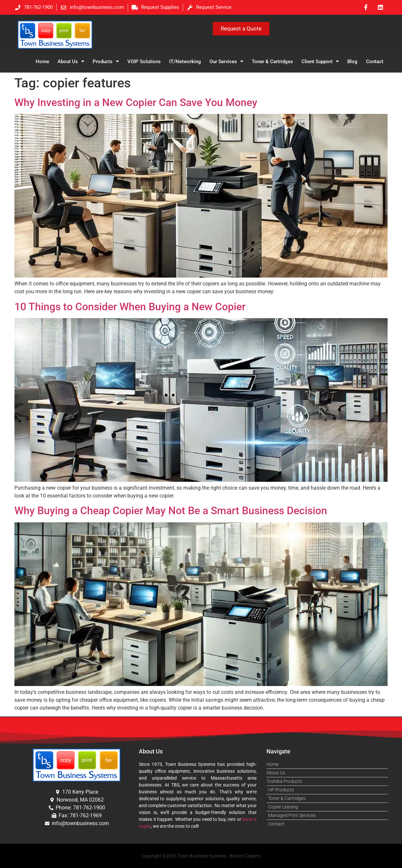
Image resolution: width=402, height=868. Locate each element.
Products (106, 61)
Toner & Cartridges (272, 62)
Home (42, 62)
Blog (352, 62)
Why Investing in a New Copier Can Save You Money (136, 102)
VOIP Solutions (144, 62)
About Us (71, 61)
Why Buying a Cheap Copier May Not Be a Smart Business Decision (171, 511)
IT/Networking (185, 62)
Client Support (320, 61)
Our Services (226, 61)
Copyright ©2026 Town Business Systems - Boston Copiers (201, 856)
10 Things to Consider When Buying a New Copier (130, 307)
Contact (375, 62)
